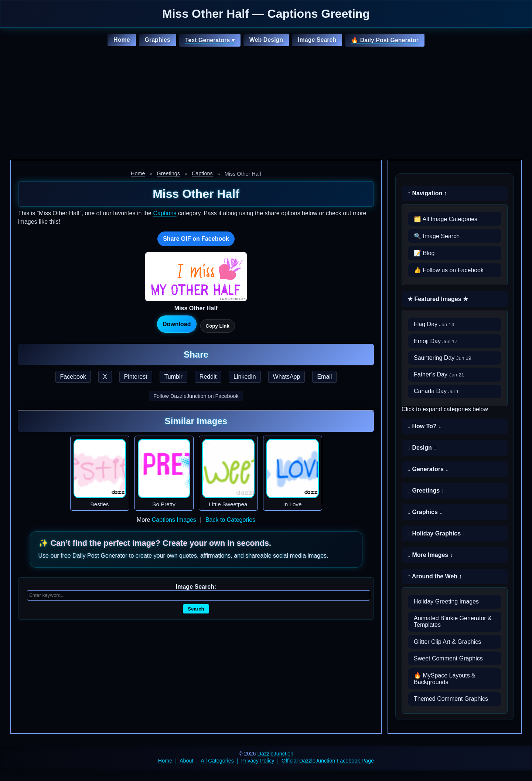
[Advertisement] (266, 104)
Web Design (266, 40)
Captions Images (174, 520)
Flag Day (434, 324)
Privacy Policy (258, 761)
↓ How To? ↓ (424, 426)
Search (196, 609)
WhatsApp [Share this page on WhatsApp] (287, 377)
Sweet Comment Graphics (448, 658)
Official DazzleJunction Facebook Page (328, 761)
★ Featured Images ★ (438, 299)
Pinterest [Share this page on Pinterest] (136, 377)
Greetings (168, 173)
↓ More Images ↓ (430, 555)
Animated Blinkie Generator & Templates (453, 621)
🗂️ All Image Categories (446, 219)
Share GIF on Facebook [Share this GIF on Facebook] (196, 239)
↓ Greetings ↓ (426, 491)
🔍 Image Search (437, 236)
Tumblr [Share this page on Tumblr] (173, 377)
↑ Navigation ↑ (427, 193)
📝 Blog (424, 253)
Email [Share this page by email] (324, 377)
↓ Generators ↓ (428, 469)
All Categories (217, 761)
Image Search (317, 40)
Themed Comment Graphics (451, 699)
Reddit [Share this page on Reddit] (208, 377)
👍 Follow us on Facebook (449, 270)
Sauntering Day (443, 358)
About (187, 761)
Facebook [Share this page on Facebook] (73, 377)
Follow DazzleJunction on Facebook (196, 396)
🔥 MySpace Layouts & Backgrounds (445, 679)
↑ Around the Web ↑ (435, 576)
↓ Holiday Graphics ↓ (436, 533)
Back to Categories (230, 520)
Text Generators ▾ (210, 40)
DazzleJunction (276, 754)
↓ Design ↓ (422, 448)
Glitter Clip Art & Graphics (447, 642)
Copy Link (218, 326)
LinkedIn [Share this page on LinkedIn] (245, 377)
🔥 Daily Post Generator (385, 40)
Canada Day (436, 391)
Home (122, 40)
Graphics (158, 40)
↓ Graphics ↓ (425, 512)
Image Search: (196, 587)
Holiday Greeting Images (446, 601)
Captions (202, 173)
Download (177, 324)
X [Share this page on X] (105, 377)
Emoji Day (436, 341)
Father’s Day (439, 374)
